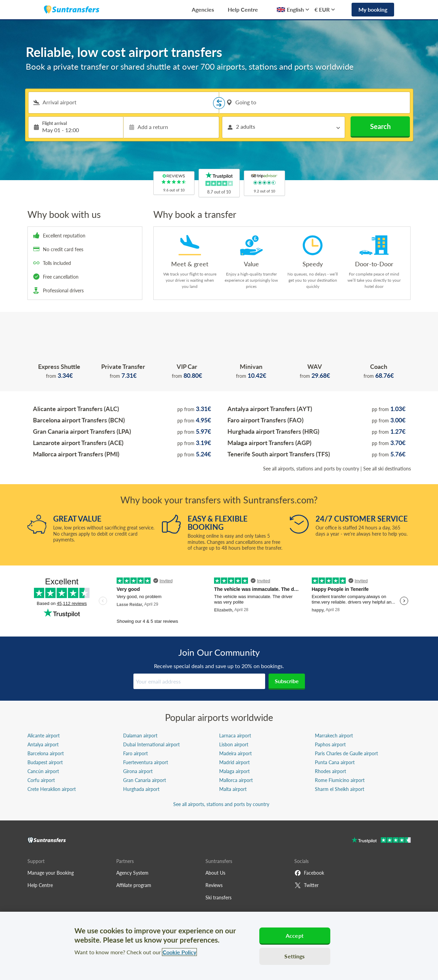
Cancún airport (43, 771)
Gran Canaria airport (145, 780)
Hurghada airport (141, 789)
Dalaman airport (140, 736)
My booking (373, 9)
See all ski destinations (387, 469)
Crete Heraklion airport (52, 789)
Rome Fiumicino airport (340, 780)
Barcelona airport (46, 753)
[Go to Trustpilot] (381, 841)
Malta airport (233, 789)
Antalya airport (43, 744)
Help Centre (243, 9)
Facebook (309, 873)
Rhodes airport (330, 771)
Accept (295, 936)
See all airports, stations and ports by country (311, 469)
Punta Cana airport (335, 762)
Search (380, 126)
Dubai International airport (151, 744)
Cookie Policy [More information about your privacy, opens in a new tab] (179, 952)
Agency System (132, 873)
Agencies (203, 9)
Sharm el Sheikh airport (340, 789)
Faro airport (135, 753)
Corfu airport (41, 780)
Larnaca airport (235, 736)
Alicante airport (44, 736)
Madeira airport (235, 753)
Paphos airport (330, 744)
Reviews (214, 885)
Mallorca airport (236, 780)
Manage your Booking (51, 873)
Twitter (306, 885)
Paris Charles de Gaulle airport (346, 753)
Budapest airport (45, 762)
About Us (215, 873)
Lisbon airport (234, 744)
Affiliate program (134, 885)
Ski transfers (218, 897)
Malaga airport (234, 771)
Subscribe (287, 681)
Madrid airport (234, 762)
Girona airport (138, 771)
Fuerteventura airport (146, 762)
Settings (294, 956)
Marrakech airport (334, 736)
